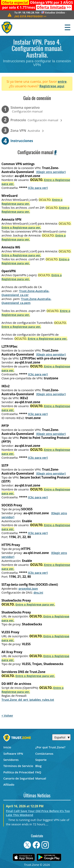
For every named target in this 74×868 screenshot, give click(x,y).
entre (62, 81)
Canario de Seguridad (19, 778)
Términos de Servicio (18, 766)
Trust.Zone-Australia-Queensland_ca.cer (26, 293)
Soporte (41, 760)
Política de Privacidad (19, 772)
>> (54, 7)
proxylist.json (28, 588)
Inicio (7, 747)
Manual (41, 778)
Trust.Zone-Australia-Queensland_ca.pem (27, 301)
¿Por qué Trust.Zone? (50, 747)
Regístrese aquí (52, 86)
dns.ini (38, 592)
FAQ (38, 772)
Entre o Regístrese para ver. (21, 227)
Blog (38, 766)
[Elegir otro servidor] (51, 172)
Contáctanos (44, 754)
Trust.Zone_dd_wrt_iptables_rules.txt (28, 700)
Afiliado (9, 784)
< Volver (7, 715)
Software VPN (13, 754)
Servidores (11, 760)
